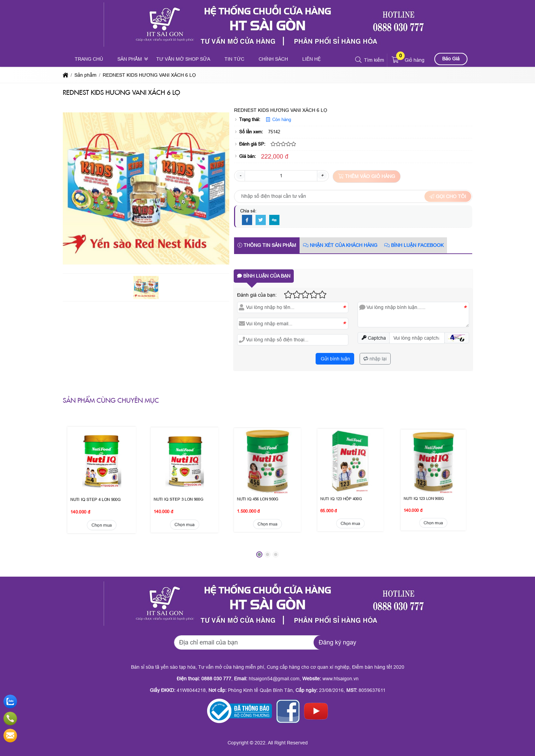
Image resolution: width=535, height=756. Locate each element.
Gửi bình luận (335, 359)
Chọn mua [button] (102, 484)
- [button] (240, 175)
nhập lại (375, 359)
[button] (359, 60)
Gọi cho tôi (448, 196)
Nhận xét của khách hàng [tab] (340, 245)
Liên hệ (312, 59)
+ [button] (322, 175)
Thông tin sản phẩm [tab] (267, 245)
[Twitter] (261, 220)
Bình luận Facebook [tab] (414, 245)
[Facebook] (247, 220)
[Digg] (274, 220)
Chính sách (273, 59)
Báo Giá (451, 59)
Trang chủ (89, 59)
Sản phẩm (130, 59)
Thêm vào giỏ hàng (367, 176)
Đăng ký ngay (337, 642)
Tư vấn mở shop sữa (183, 59)
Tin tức (234, 59)
